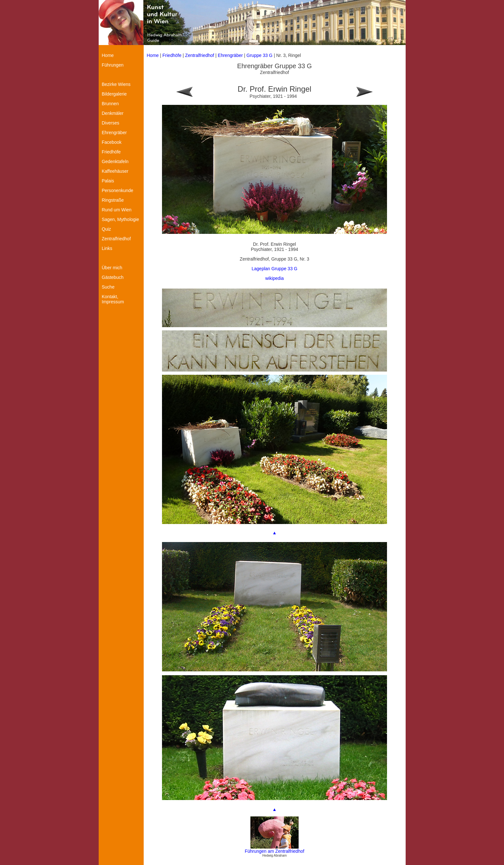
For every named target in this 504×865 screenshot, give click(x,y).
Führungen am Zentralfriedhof (274, 851)
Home (153, 55)
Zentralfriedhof (200, 55)
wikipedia (274, 278)
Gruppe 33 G (260, 55)
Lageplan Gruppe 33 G (274, 269)
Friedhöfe (172, 55)
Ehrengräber (230, 55)
